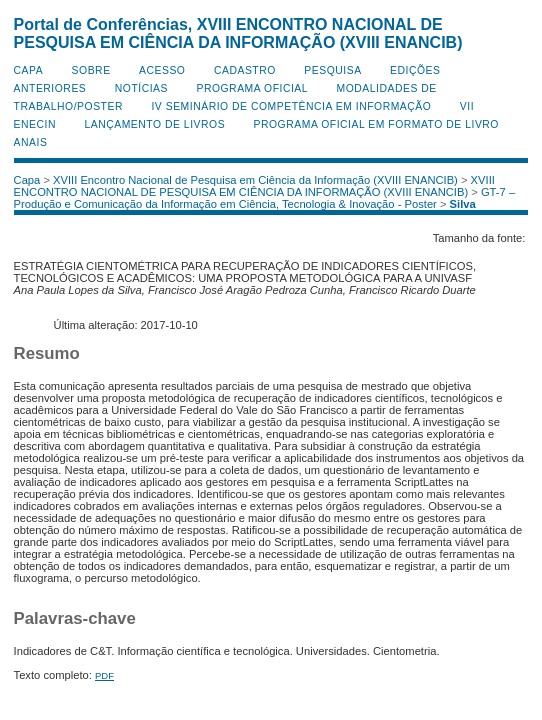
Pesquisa (332, 70)
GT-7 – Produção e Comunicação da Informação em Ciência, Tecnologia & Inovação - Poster (265, 198)
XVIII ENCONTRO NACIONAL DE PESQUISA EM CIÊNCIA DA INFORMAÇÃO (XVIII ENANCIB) (254, 186)
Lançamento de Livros (154, 124)
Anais (31, 142)
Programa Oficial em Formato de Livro (376, 124)
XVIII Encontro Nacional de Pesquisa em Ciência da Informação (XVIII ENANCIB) (255, 180)
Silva (463, 204)
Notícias (141, 88)
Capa (29, 70)
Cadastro (245, 70)
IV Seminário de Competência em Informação (291, 106)
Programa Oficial (252, 88)
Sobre (91, 70)
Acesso (162, 70)
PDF (104, 675)
